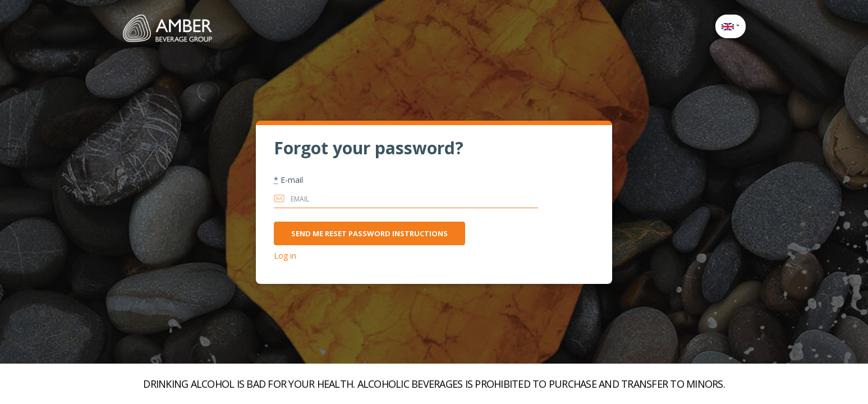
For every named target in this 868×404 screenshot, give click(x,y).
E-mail (288, 180)
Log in (285, 256)
